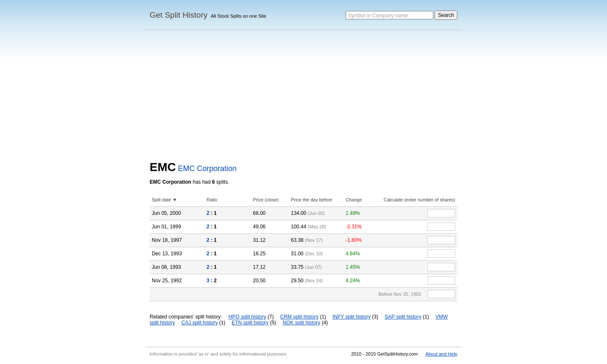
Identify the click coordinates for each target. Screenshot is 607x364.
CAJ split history (199, 323)
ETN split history (250, 323)
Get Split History (179, 15)
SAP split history (403, 317)
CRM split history (299, 317)
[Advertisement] (303, 97)
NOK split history (301, 323)
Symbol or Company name (378, 16)
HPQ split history (247, 317)
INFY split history (352, 317)
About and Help (441, 354)
